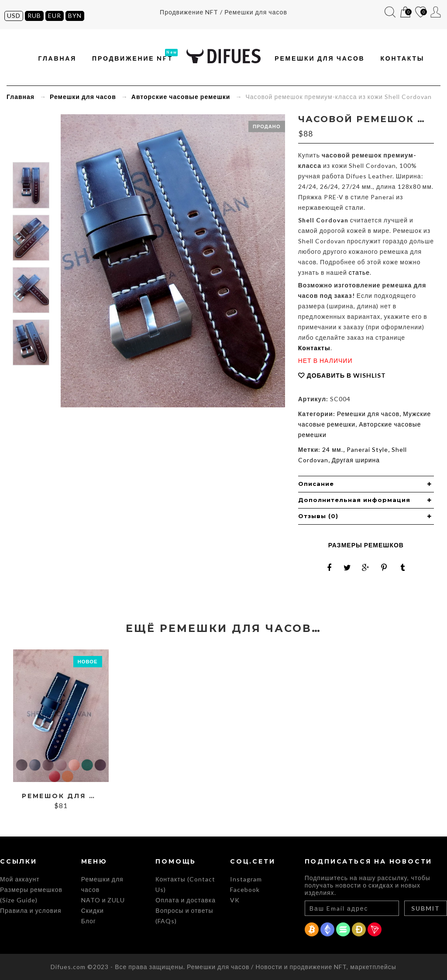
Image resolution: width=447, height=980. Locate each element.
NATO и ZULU (103, 900)
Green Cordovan (87, 765)
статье (359, 272)
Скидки (93, 910)
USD (14, 15)
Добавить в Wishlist (346, 375)
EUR (55, 15)
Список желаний (421, 12)
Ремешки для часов (320, 58)
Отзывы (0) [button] (318, 516)
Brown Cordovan (48, 765)
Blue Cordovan (34, 765)
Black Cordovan (21, 765)
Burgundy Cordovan (61, 765)
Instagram (246, 879)
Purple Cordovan (100, 765)
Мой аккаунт (436, 12)
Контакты (402, 58)
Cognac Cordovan (74, 765)
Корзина (405, 12)
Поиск (390, 12)
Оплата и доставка (186, 900)
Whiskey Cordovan (67, 776)
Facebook (245, 890)
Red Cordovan (54, 776)
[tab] (366, 484)
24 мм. (332, 449)
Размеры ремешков (366, 545)
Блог (89, 921)
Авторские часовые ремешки (181, 97)
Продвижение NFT (133, 58)
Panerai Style (367, 449)
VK (235, 900)
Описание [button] (316, 484)
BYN (75, 15)
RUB (34, 15)
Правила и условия (31, 910)
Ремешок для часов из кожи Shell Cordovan (61, 796)
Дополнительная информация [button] (354, 500)
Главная (58, 58)
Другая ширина (356, 460)
